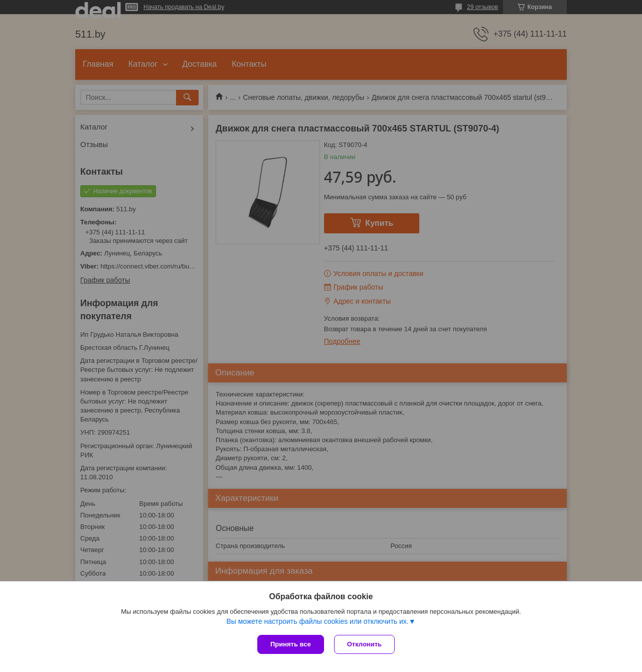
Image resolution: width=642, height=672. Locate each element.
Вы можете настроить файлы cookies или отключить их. (317, 621)
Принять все (291, 644)
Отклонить (364, 644)
